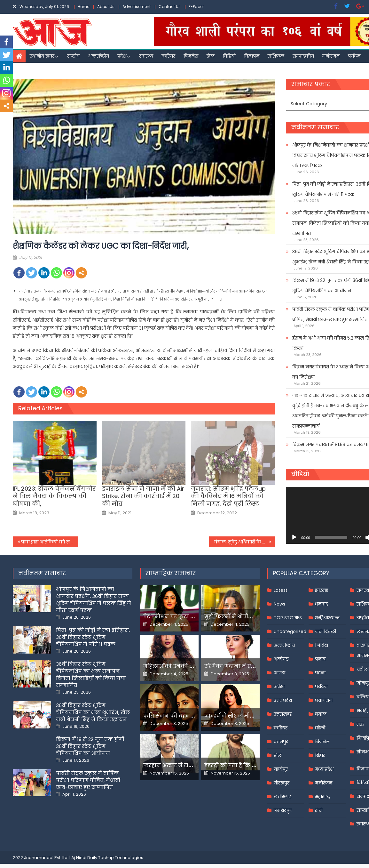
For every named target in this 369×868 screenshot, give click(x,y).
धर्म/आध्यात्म (327, 618)
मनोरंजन (331, 56)
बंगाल (321, 714)
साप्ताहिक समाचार (171, 573)
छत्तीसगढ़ (283, 797)
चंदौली (363, 669)
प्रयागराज (324, 700)
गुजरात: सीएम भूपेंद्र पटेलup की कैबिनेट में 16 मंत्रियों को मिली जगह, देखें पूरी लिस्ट (228, 496)
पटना (320, 673)
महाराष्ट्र (323, 797)
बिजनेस (191, 56)
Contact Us (170, 7)
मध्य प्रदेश (324, 769)
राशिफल (276, 56)
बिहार (320, 755)
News (279, 604)
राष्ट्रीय (73, 56)
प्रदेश (122, 56)
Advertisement (137, 7)
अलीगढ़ (281, 659)
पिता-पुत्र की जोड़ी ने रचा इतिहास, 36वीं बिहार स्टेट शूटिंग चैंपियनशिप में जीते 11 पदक (93, 637)
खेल (211, 56)
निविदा (322, 645)
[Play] (294, 537)
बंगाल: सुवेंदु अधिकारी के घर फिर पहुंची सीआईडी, (244, 542)
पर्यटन (354, 56)
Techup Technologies (121, 858)
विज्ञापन (252, 56)
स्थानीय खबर (42, 56)
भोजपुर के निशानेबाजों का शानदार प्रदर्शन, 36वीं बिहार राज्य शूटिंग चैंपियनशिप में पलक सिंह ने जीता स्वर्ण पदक (94, 600)
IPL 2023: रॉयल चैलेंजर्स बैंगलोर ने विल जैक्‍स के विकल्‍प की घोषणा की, (54, 496)
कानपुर (281, 742)
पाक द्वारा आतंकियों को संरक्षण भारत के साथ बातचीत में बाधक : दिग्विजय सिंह (50, 542)
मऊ (360, 724)
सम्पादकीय (303, 56)
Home (83, 7)
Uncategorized (290, 631)
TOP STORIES (288, 618)
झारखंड (322, 590)
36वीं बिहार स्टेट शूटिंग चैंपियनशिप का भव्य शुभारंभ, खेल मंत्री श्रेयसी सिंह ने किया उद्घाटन (93, 712)
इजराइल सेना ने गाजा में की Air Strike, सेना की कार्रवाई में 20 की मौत (143, 496)
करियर (168, 56)
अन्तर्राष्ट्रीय (98, 56)
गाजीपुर (281, 769)
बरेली (320, 728)
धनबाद (322, 604)
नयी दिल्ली (326, 631)
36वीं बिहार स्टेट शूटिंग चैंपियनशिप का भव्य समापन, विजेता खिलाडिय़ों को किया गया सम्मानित (91, 675)
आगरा (279, 673)
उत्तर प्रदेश (283, 700)
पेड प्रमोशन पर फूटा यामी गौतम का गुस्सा (192, 617)
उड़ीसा (279, 687)
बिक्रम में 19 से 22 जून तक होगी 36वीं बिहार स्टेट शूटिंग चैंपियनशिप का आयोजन (90, 746)
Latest (281, 590)
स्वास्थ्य (146, 56)
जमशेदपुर (283, 810)
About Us (106, 7)
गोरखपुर (282, 783)
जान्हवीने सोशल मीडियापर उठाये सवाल (251, 716)
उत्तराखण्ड (283, 714)
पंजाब (320, 659)
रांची (319, 810)
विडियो (229, 56)
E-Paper (196, 7)
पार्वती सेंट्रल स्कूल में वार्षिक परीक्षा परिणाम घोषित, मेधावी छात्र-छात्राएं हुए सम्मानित (88, 780)
